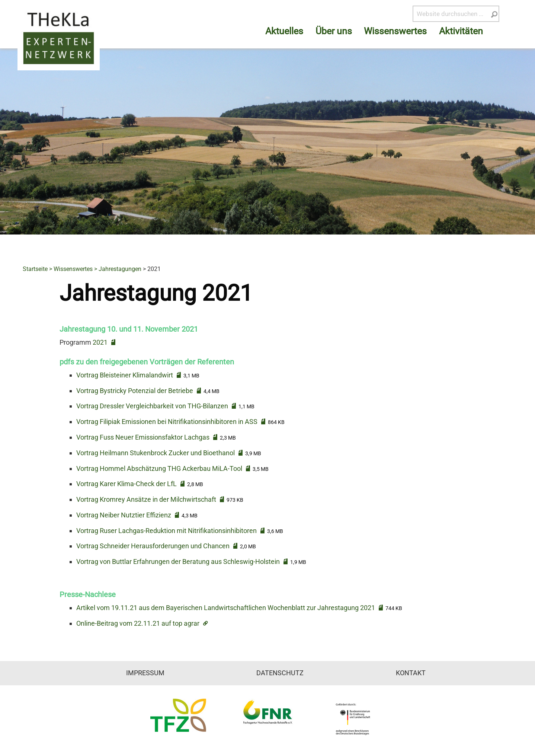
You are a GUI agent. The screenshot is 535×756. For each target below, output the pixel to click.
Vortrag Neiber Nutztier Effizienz (124, 515)
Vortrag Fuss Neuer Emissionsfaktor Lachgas (143, 437)
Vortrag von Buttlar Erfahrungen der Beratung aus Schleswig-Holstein (178, 562)
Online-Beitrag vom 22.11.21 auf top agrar (138, 623)
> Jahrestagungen (118, 269)
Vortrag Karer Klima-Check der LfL (126, 484)
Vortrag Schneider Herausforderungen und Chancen (153, 546)
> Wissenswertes (71, 269)
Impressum (145, 673)
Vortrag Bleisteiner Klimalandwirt (125, 375)
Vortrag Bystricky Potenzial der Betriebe (135, 391)
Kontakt (411, 673)
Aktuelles (284, 31)
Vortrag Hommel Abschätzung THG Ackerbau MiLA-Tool (159, 468)
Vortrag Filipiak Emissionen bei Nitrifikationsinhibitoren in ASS (167, 422)
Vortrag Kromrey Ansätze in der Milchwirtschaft (146, 499)
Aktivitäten (461, 31)
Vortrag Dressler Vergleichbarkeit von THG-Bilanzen (152, 406)
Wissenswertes (395, 31)
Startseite (35, 269)
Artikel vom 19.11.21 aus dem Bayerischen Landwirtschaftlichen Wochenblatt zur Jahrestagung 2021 (226, 608)
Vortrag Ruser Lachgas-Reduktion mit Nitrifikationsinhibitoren (166, 531)
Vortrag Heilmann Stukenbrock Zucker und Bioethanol (156, 453)
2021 (100, 342)
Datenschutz (280, 673)
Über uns (334, 31)
